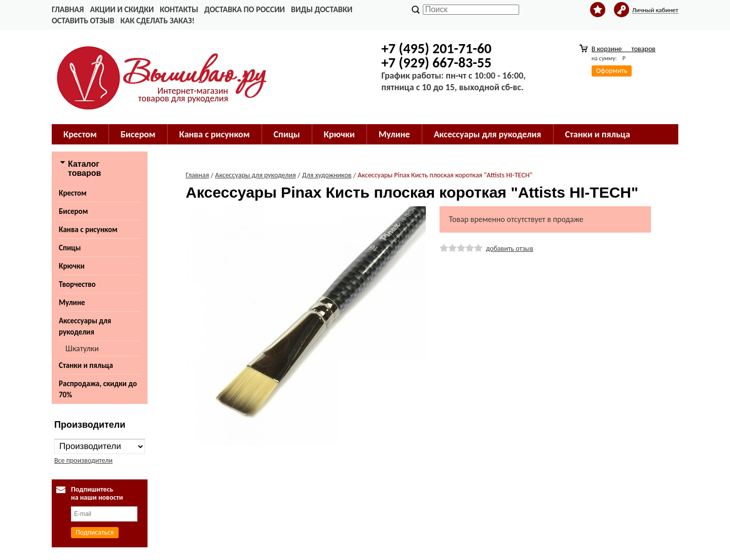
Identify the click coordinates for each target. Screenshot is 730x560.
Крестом (80, 134)
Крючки (339, 134)
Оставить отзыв (83, 21)
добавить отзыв (510, 249)
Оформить (612, 71)
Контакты (179, 9)
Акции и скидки (122, 9)
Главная (68, 9)
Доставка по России (245, 9)
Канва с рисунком (215, 134)
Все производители (83, 460)
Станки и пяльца (598, 134)
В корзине (624, 49)
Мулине (394, 134)
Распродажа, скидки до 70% (98, 389)
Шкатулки (82, 348)
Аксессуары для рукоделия (488, 134)
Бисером (138, 134)
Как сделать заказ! (157, 21)
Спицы (287, 134)
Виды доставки (322, 9)
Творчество (77, 284)
